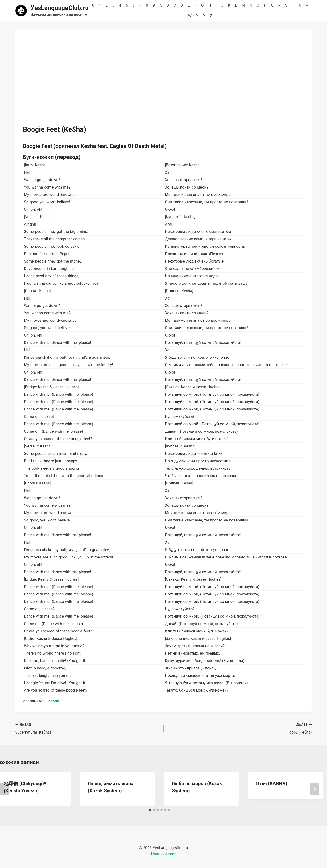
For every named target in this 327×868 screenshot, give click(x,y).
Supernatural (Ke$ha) (88, 728)
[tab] (150, 810)
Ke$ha (54, 701)
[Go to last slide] (5, 789)
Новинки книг (164, 854)
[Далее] (315, 789)
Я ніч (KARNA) (272, 784)
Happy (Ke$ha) (240, 728)
